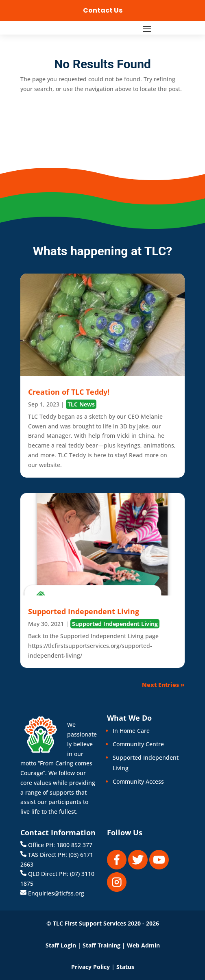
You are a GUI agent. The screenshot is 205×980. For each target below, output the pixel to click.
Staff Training (101, 945)
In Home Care (131, 731)
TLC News (81, 404)
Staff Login (61, 945)
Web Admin (143, 945)
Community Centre (138, 744)
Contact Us (103, 10)
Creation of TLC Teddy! (69, 392)
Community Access (138, 781)
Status (125, 967)
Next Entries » (163, 685)
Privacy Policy (91, 967)
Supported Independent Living (84, 611)
